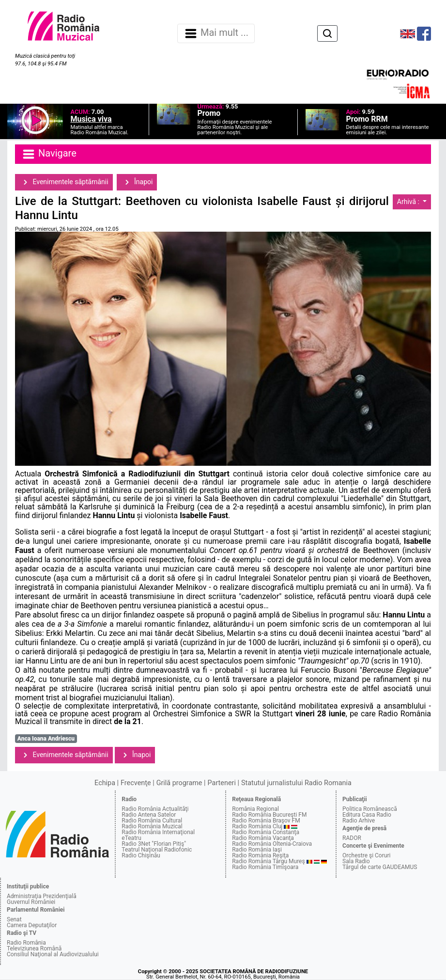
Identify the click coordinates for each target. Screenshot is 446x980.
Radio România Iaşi (257, 850)
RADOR (352, 838)
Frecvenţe (136, 783)
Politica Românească (370, 809)
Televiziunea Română (34, 948)
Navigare (49, 154)
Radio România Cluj (257, 826)
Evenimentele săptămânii (64, 182)
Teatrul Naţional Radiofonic (157, 850)
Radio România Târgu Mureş (268, 861)
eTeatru (131, 838)
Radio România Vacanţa (263, 838)
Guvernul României (31, 902)
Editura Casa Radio (367, 815)
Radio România (26, 943)
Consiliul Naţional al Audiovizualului (53, 954)
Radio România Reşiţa (260, 855)
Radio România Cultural (152, 821)
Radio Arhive (359, 821)
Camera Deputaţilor (32, 925)
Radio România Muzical (152, 826)
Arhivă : (409, 202)
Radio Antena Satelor (149, 815)
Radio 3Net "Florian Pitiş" (154, 844)
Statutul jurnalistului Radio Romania (296, 783)
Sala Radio (356, 861)
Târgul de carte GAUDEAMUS (380, 867)
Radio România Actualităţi (155, 809)
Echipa (105, 783)
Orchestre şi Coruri (366, 855)
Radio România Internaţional (158, 832)
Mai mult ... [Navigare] (216, 33)
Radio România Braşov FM (266, 821)
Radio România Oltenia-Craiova (272, 844)
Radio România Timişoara (265, 867)
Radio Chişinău (141, 855)
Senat (14, 919)
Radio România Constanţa (266, 832)
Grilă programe (179, 783)
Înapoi (137, 182)
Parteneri (222, 783)
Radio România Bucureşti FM (269, 815)
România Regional (255, 809)
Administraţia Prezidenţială (42, 896)
